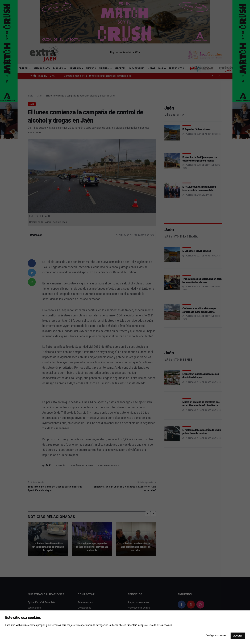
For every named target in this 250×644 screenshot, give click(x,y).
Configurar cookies (216, 635)
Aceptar (238, 636)
